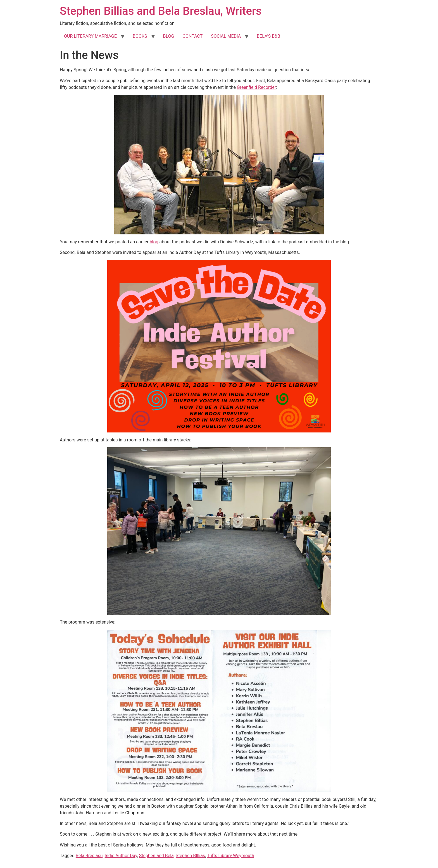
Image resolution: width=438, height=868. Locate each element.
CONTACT (193, 36)
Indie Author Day (121, 856)
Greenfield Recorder (256, 87)
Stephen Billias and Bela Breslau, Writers (161, 11)
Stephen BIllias (190, 856)
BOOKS (140, 36)
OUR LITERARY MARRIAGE (90, 36)
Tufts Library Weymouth (231, 856)
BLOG (169, 36)
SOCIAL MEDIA (226, 36)
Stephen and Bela (156, 856)
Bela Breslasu (89, 856)
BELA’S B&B (268, 36)
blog (154, 242)
